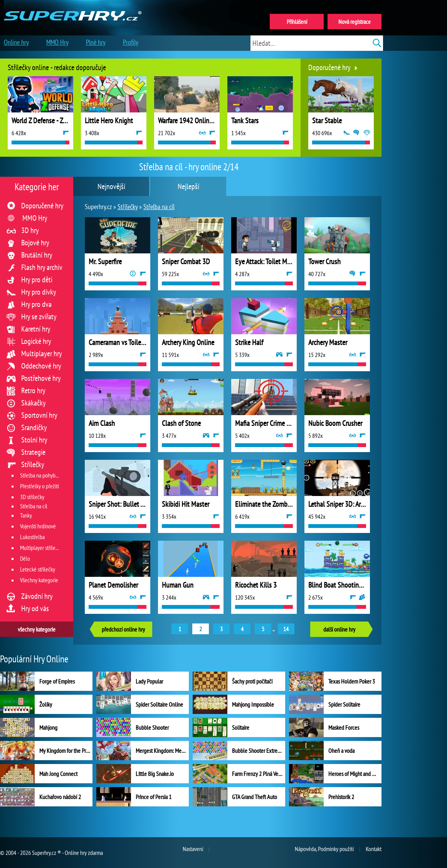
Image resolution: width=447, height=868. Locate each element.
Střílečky (33, 464)
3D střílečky (32, 497)
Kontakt (374, 849)
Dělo (25, 558)
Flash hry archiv (42, 267)
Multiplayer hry (42, 354)
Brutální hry (37, 255)
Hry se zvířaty (39, 317)
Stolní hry (34, 440)
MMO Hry (35, 218)
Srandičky (34, 427)
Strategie (33, 452)
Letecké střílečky (38, 569)
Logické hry (36, 341)
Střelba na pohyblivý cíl (45, 475)
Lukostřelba (32, 537)
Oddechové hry (41, 366)
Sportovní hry (39, 415)
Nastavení (193, 849)
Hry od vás (35, 608)
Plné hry (96, 42)
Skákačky (34, 403)
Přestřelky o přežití (39, 486)
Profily (131, 42)
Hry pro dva (36, 304)
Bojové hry (35, 243)
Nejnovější (111, 186)
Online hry (16, 42)
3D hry (30, 230)
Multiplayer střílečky (41, 548)
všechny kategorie (37, 629)
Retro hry (33, 390)
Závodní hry (37, 596)
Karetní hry (36, 329)
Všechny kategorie (39, 580)
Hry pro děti (37, 280)
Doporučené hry (42, 206)
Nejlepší (188, 186)
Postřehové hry (41, 378)
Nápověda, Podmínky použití (324, 849)
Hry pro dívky (39, 292)
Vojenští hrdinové (38, 526)
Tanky (26, 515)
